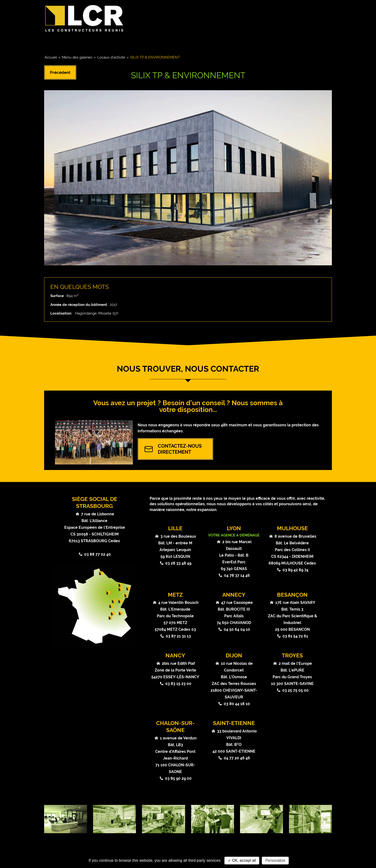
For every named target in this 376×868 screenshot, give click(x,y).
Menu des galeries (77, 57)
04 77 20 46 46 (237, 758)
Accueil (51, 57)
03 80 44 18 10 (237, 704)
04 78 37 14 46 (237, 575)
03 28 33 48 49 (178, 563)
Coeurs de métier (136, 43)
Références (183, 43)
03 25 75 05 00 (295, 690)
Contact (314, 43)
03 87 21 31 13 (178, 636)
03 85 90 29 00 (178, 778)
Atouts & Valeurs (270, 43)
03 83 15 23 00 (178, 684)
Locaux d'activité (111, 57)
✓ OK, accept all (242, 860)
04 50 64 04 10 (237, 629)
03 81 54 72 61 (295, 636)
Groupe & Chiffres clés (77, 43)
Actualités (224, 43)
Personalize (275, 860)
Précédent (60, 72)
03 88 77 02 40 (97, 554)
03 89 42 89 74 (295, 570)
